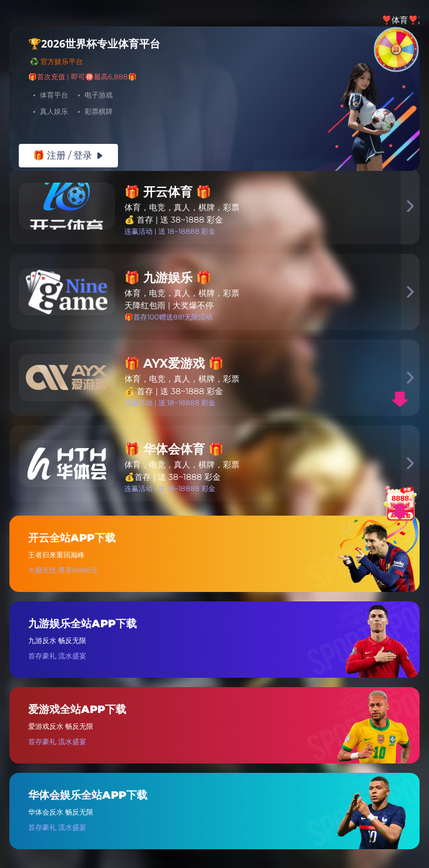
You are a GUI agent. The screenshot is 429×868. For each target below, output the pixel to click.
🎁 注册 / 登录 (68, 155)
